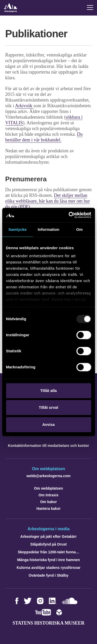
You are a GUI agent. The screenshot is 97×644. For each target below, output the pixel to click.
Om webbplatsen (48, 488)
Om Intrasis (48, 495)
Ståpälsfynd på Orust (48, 544)
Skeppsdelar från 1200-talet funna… (48, 552)
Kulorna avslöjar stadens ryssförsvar (48, 568)
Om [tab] (80, 229)
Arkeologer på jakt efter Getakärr (49, 536)
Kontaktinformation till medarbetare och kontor (48, 446)
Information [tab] (49, 229)
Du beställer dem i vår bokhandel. (44, 137)
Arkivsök (24, 106)
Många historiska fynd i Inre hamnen (48, 560)
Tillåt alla (49, 391)
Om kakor (48, 502)
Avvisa (49, 424)
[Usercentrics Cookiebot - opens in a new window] (69, 215)
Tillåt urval (48, 407)
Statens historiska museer (48, 623)
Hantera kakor (48, 509)
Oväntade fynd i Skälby (48, 575)
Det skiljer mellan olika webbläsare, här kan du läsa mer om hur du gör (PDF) (47, 201)
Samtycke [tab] (17, 229)
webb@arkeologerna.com (48, 476)
